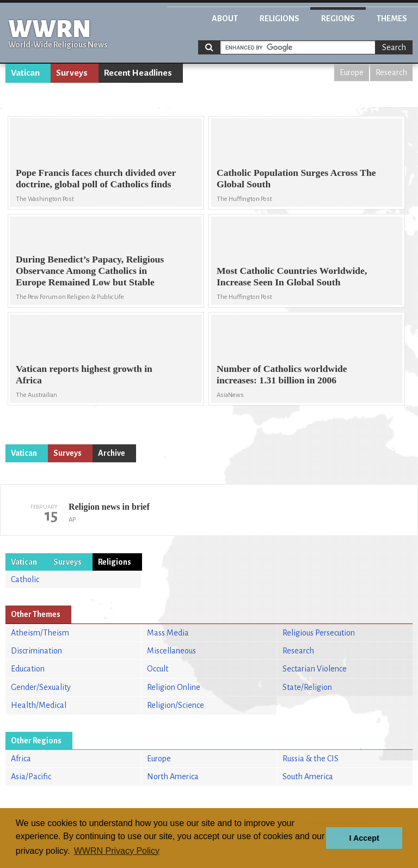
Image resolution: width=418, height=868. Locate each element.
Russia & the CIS (311, 759)
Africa (21, 759)
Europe (352, 72)
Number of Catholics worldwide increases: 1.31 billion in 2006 (282, 374)
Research (391, 72)
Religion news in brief (109, 507)
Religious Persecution (319, 633)
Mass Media (168, 633)
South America (308, 777)
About (225, 19)
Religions (279, 19)
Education (28, 669)
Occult (158, 669)
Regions (338, 19)
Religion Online (174, 687)
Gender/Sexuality (41, 687)
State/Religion (307, 687)
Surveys (72, 73)
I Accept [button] (364, 838)
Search (394, 47)
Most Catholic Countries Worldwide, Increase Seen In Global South (292, 276)
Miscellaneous (171, 651)
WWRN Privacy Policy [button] (117, 851)
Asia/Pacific (31, 777)
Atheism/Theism (40, 633)
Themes (392, 19)
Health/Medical (39, 705)
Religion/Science (176, 705)
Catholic (25, 579)
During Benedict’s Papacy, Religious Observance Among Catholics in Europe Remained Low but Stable (90, 271)
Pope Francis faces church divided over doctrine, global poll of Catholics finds (96, 178)
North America (173, 777)
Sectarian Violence (315, 669)
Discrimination (36, 651)
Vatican (25, 73)
